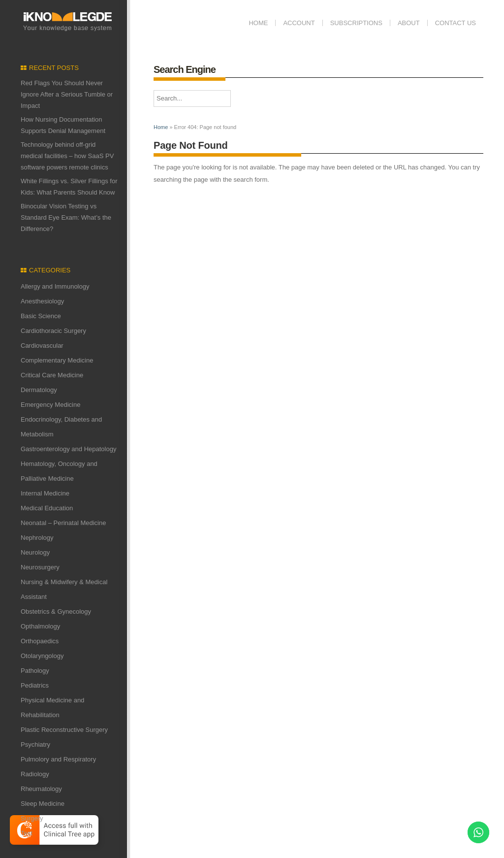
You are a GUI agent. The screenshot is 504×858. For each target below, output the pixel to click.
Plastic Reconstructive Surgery (64, 730)
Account (299, 23)
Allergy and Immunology (55, 286)
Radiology (35, 774)
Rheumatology (41, 789)
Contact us (456, 23)
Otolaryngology (42, 656)
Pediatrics (35, 685)
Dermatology (39, 390)
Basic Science (41, 316)
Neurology (35, 552)
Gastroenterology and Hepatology (68, 449)
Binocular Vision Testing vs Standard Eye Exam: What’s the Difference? (66, 217)
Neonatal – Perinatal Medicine (63, 523)
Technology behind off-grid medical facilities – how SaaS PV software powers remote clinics (67, 156)
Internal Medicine (45, 493)
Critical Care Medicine (52, 375)
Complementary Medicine (57, 360)
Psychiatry (35, 744)
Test (27, 833)
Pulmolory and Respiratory (58, 759)
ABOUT (409, 23)
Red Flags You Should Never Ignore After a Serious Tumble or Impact (67, 94)
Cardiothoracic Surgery (53, 331)
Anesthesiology (42, 301)
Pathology (35, 671)
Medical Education (47, 508)
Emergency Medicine (50, 405)
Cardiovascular (42, 346)
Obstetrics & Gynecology (56, 611)
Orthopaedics (40, 641)
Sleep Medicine (43, 804)
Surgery (32, 818)
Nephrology (37, 538)
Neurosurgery (40, 567)
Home (258, 23)
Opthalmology (40, 626)
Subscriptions (356, 23)
